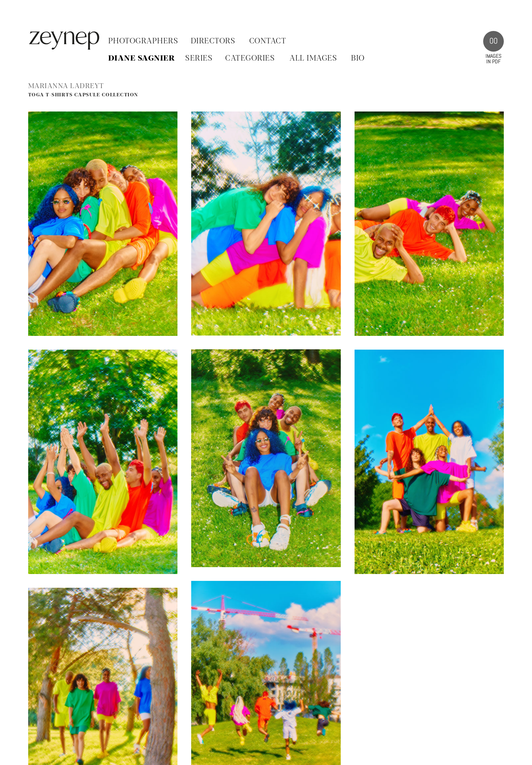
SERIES (199, 59)
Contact (268, 41)
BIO (358, 59)
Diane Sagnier (142, 59)
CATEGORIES (250, 59)
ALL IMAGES (313, 59)
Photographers (143, 41)
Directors (213, 41)
